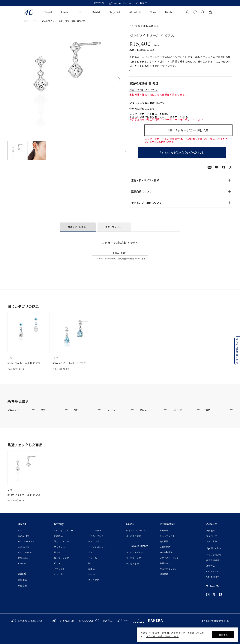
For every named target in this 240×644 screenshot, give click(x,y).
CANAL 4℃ (24, 540)
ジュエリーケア (133, 563)
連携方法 (211, 570)
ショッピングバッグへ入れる (188, 157)
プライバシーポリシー (171, 562)
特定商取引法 (166, 557)
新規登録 (211, 535)
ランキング (94, 584)
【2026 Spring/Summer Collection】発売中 (120, 3)
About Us (135, 12)
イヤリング (59, 573)
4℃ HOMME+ (25, 557)
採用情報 (164, 579)
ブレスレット (95, 535)
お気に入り (212, 546)
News (153, 12)
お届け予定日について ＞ (144, 95)
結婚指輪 (22, 590)
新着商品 (58, 540)
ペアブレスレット (97, 551)
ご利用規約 (165, 551)
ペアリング (94, 546)
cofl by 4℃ (24, 551)
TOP (26, 21)
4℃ (20, 535)
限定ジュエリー (61, 546)
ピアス (35, 21)
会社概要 (164, 546)
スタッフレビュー (114, 231)
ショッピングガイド (136, 535)
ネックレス (59, 551)
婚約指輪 (22, 584)
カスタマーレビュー (78, 231)
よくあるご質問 (134, 540)
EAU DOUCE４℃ (27, 546)
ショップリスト (167, 540)
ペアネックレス (96, 540)
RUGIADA (23, 562)
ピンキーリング (62, 562)
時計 (90, 568)
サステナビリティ (168, 573)
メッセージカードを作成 (191, 135)
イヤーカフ (59, 579)
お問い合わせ (166, 568)
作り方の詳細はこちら (142, 113)
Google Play (213, 581)
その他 (92, 579)
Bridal (96, 12)
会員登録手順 (213, 565)
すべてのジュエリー (64, 535)
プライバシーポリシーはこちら (162, 636)
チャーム (93, 562)
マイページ (212, 540)
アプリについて (214, 559)
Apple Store (212, 576)
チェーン (93, 557)
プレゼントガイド (135, 557)
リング (57, 557)
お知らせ (164, 535)
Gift (81, 12)
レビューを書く (120, 257)
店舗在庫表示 (140, 73)
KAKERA (22, 568)
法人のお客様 (132, 568)
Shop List (115, 12)
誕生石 (92, 573)
